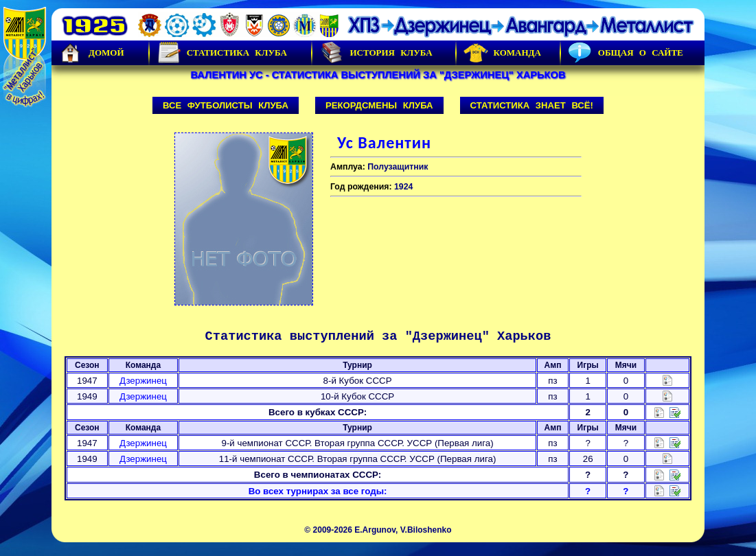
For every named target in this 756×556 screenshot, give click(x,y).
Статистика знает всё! (532, 105)
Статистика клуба (222, 53)
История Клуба (376, 53)
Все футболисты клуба (226, 105)
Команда (502, 53)
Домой (91, 53)
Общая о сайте (626, 53)
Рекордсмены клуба (379, 105)
